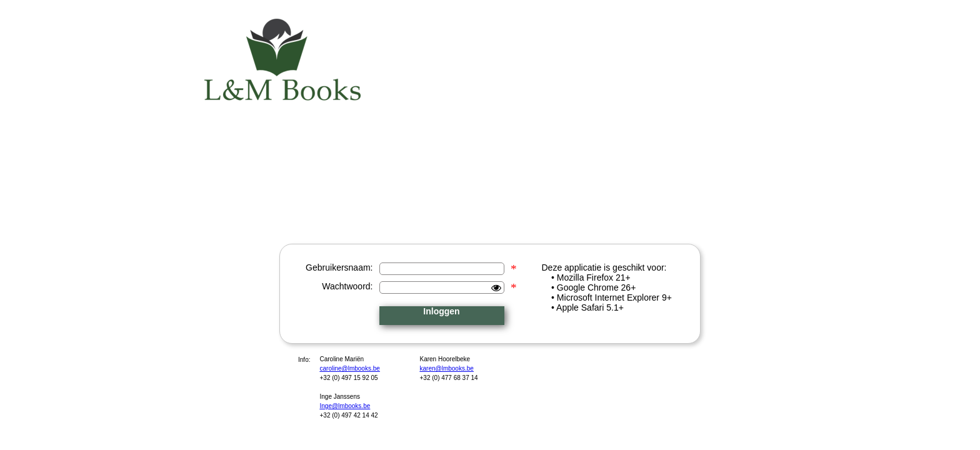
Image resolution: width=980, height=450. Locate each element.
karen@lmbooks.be (447, 368)
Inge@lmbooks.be (345, 406)
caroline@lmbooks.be (350, 368)
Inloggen (441, 311)
